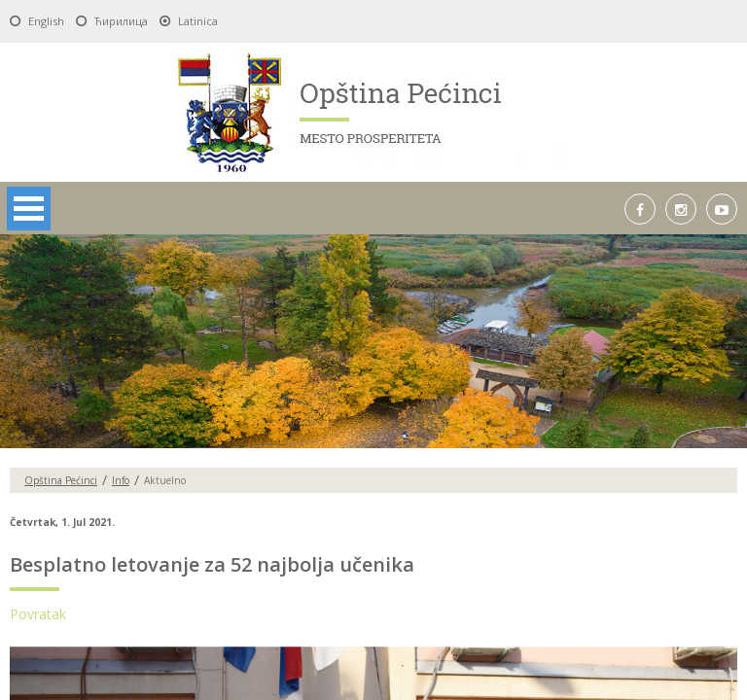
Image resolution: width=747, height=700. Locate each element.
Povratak (38, 614)
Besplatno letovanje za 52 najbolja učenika (212, 564)
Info (121, 480)
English (46, 21)
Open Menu (29, 209)
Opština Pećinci (61, 480)
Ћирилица (121, 21)
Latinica (198, 21)
